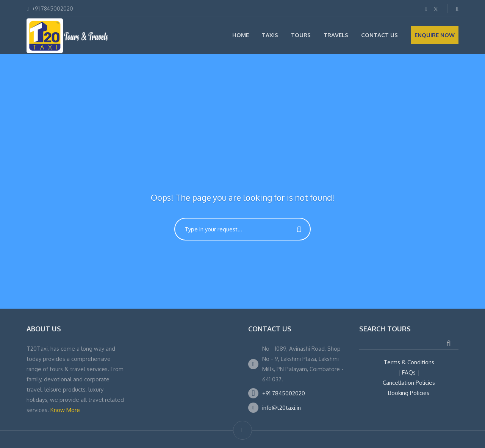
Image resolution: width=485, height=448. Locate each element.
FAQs (409, 372)
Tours (301, 35)
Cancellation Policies (409, 383)
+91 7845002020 (284, 393)
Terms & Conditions (409, 362)
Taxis (270, 35)
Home (241, 35)
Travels (336, 35)
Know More (65, 410)
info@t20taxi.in (282, 408)
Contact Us (379, 35)
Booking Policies (409, 393)
